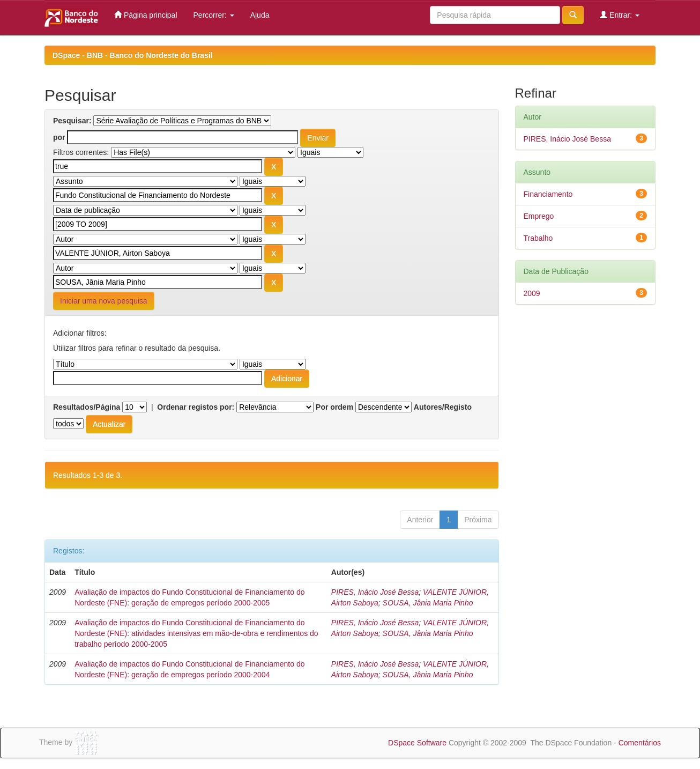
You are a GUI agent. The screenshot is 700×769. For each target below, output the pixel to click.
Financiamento (548, 194)
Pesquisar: (72, 121)
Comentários (640, 743)
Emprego (539, 216)
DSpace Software (417, 743)
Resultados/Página (87, 407)
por (59, 137)
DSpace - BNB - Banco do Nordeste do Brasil (133, 55)
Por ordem (334, 407)
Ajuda (260, 15)
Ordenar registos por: (196, 407)
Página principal (146, 15)
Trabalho (538, 238)
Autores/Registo (443, 407)
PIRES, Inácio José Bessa (375, 592)
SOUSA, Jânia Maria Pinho (428, 603)
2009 (532, 293)
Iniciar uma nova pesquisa (104, 301)
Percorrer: (214, 15)
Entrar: (620, 15)
